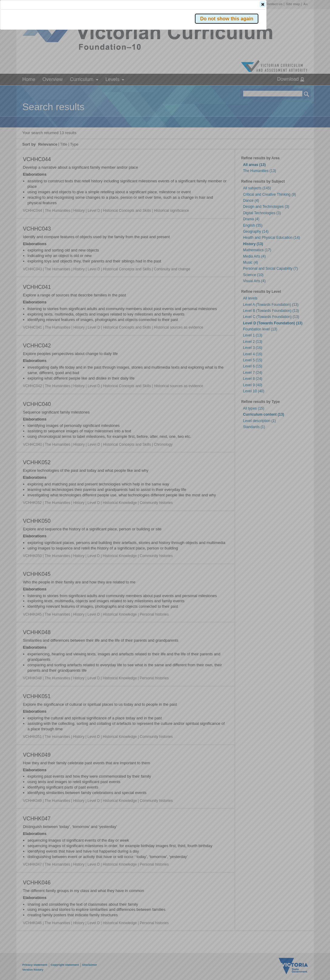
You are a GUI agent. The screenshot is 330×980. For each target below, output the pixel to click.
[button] (296, 91)
